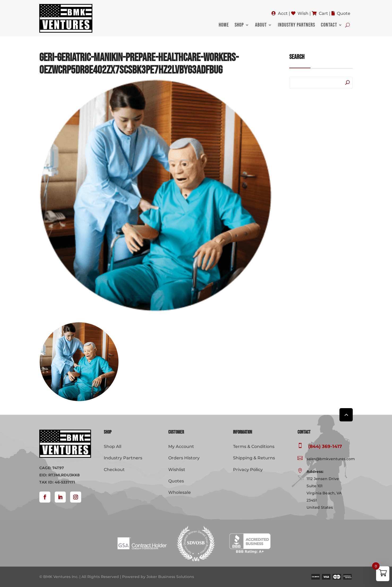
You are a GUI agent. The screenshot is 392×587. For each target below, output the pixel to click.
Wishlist (177, 470)
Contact (329, 26)
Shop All (113, 446)
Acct (283, 13)
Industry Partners (296, 26)
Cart (323, 13)
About (261, 26)
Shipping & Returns (254, 458)
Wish (303, 13)
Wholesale (180, 492)
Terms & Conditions (254, 446)
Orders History (184, 458)
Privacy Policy (248, 470)
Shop (239, 26)
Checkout (114, 470)
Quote (344, 13)
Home (224, 26)
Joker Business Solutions (170, 577)
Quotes (176, 481)
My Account (181, 446)
